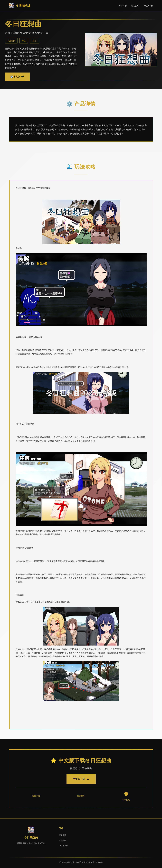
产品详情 (123, 6)
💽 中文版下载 (17, 76)
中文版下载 (148, 6)
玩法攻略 (135, 6)
